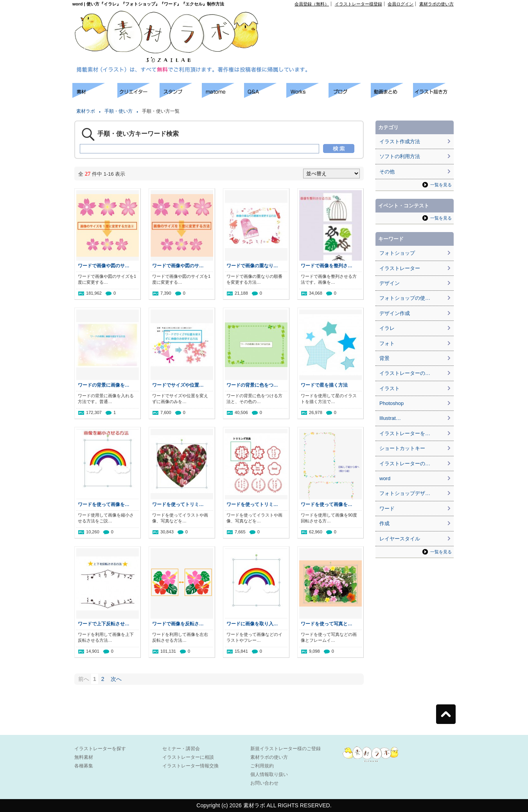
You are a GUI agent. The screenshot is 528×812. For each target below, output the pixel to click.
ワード (387, 509)
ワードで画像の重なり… (252, 266)
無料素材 (84, 757)
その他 (387, 172)
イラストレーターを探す (100, 749)
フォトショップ (397, 253)
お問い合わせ (264, 783)
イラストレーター (400, 268)
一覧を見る (441, 185)
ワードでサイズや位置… (178, 385)
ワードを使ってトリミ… (178, 504)
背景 (384, 358)
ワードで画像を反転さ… (178, 624)
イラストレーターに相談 (188, 757)
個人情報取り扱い (269, 774)
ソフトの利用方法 (400, 156)
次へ (116, 679)
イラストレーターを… (405, 433)
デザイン (390, 283)
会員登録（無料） (312, 4)
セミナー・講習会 (181, 749)
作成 (384, 523)
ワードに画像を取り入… (252, 624)
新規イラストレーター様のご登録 (286, 749)
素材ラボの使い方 (436, 4)
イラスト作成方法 (400, 141)
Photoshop (392, 403)
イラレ (387, 328)
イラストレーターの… (405, 373)
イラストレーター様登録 (358, 4)
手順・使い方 (119, 111)
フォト (387, 343)
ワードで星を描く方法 (324, 385)
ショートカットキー (402, 448)
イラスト (390, 388)
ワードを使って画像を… (104, 504)
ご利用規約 (262, 766)
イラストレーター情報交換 (190, 766)
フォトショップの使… (405, 298)
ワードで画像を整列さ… (327, 266)
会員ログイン (400, 4)
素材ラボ (86, 111)
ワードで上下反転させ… (104, 624)
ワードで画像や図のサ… (104, 266)
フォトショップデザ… (405, 493)
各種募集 (84, 766)
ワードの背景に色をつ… (252, 385)
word (385, 478)
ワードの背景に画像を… (104, 385)
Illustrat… (390, 418)
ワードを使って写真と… (327, 624)
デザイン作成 (395, 313)
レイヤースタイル (400, 539)
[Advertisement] (35, 200)
